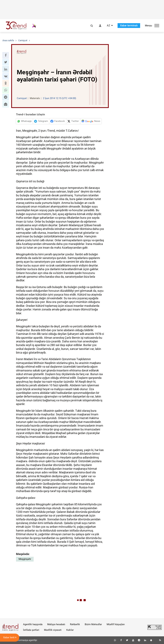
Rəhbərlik (75, 624)
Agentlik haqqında (33, 624)
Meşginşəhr (25, 559)
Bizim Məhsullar (93, 624)
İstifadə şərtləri (31, 630)
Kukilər (70, 630)
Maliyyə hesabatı (56, 624)
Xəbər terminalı (129, 25)
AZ (109, 26)
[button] (6, 55)
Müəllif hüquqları (116, 624)
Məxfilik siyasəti (53, 630)
